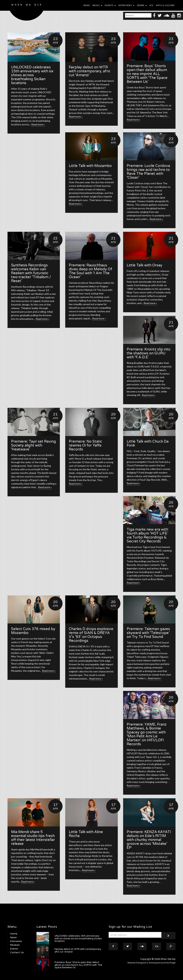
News (87, 5)
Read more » (38, 124)
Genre (142, 5)
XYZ (151, 5)
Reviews (15, 945)
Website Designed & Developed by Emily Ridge (151, 963)
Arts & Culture (165, 5)
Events (110, 5)
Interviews (126, 5)
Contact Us (17, 952)
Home (14, 934)
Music (97, 5)
